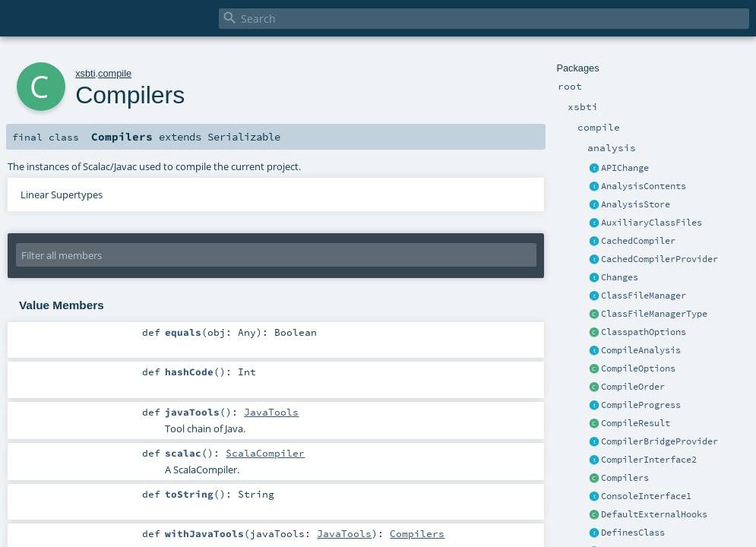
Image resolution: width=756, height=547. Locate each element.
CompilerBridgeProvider (660, 441)
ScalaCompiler (265, 453)
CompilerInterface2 (649, 460)
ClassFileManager (644, 296)
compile (115, 73)
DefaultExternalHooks (654, 514)
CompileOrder (633, 387)
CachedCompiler (638, 241)
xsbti (85, 73)
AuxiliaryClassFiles (652, 223)
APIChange (625, 168)
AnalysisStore (636, 204)
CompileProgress (641, 405)
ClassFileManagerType (654, 314)
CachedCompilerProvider (660, 259)
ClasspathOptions (644, 332)
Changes (620, 277)
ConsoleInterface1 (646, 496)
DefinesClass (633, 533)
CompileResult (636, 423)
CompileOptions (638, 368)
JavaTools (271, 412)
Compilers (625, 478)
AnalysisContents (644, 186)
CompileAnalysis (641, 350)
